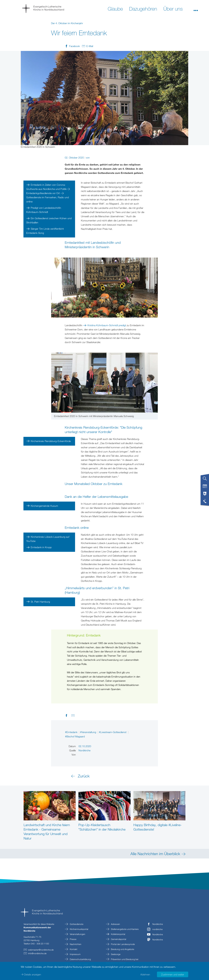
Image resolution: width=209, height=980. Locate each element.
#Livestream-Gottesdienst (113, 732)
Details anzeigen (33, 974)
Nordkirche (158, 924)
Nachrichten (75, 944)
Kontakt (73, 949)
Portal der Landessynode (123, 944)
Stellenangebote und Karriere (124, 929)
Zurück (84, 776)
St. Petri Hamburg (40, 602)
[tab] (205, 480)
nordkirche (157, 929)
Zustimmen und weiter (173, 974)
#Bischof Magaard (75, 736)
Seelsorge (115, 954)
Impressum (75, 954)
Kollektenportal (118, 934)
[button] (196, 9)
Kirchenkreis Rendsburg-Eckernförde (51, 441)
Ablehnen (145, 974)
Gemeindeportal (118, 939)
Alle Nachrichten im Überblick (155, 854)
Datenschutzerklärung (80, 959)
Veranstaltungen (77, 934)
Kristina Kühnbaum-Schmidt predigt (107, 325)
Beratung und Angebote (122, 949)
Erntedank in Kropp (41, 547)
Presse (73, 939)
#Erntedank (72, 732)
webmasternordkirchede (41, 950)
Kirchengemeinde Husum (44, 506)
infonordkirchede (37, 953)
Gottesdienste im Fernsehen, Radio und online (48, 199)
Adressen (115, 924)
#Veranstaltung (88, 732)
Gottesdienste (76, 924)
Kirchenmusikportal (79, 929)
